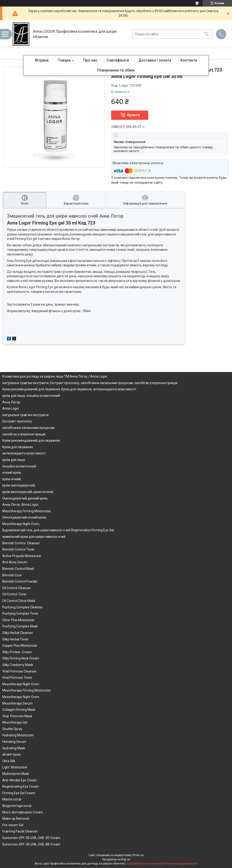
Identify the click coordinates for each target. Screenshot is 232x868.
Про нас (90, 60)
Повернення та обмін (116, 70)
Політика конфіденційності (180, 864)
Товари (64, 60)
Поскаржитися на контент (143, 864)
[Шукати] (206, 34)
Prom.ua (138, 855)
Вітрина (42, 60)
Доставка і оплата (155, 60)
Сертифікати (118, 60)
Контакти (189, 60)
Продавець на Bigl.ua (116, 859)
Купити (133, 115)
